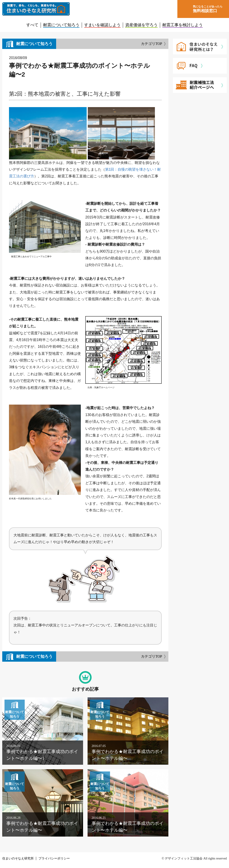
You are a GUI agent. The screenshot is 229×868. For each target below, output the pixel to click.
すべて (32, 25)
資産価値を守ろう (141, 25)
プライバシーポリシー (54, 858)
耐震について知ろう (61, 25)
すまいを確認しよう (102, 25)
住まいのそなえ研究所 (18, 858)
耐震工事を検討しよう (183, 25)
